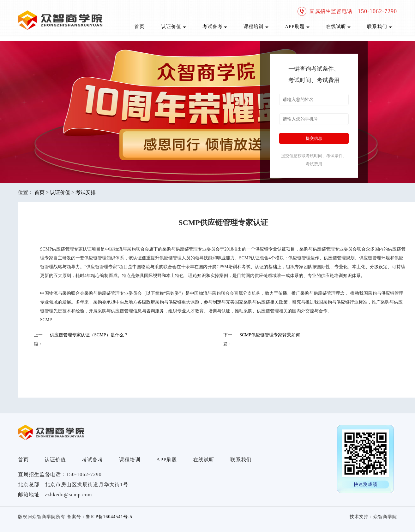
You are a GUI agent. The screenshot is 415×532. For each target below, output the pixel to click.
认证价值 (174, 27)
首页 (140, 27)
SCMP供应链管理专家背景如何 (270, 335)
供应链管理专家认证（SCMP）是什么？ (89, 335)
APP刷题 (297, 27)
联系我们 (379, 27)
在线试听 (338, 27)
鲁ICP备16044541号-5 (109, 517)
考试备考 (215, 27)
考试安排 (86, 192)
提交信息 (314, 138)
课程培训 (256, 27)
